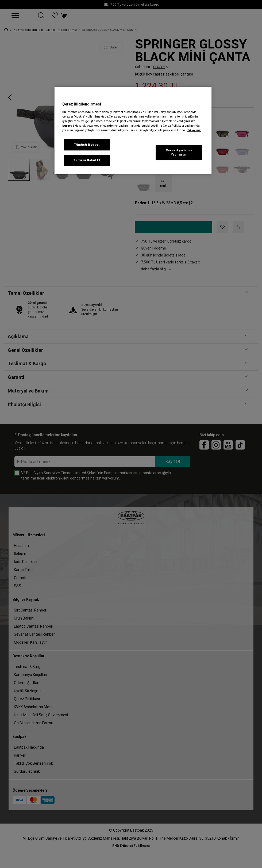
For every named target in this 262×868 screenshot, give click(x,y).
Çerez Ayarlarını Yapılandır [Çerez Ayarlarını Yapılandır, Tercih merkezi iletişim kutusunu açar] (179, 152)
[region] (133, 131)
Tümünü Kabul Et (87, 160)
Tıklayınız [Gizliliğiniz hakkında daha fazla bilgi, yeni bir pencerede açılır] (194, 130)
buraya (68, 126)
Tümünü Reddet (87, 145)
